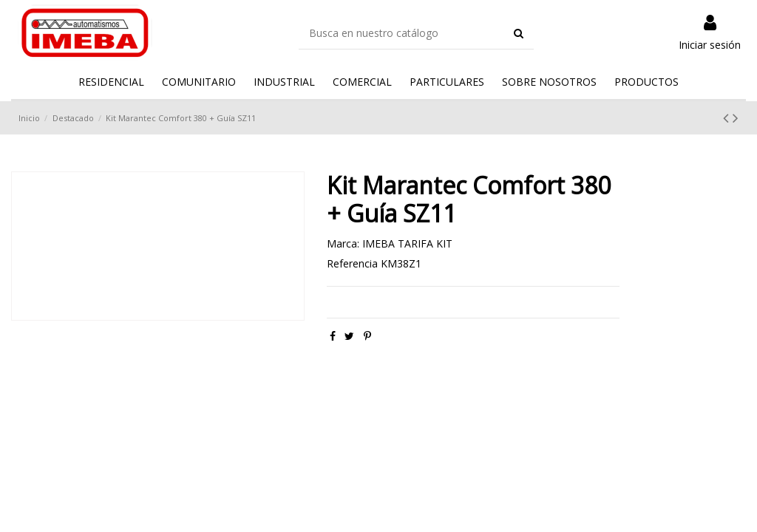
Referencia (352, 263)
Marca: (343, 243)
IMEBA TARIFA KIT (407, 243)
